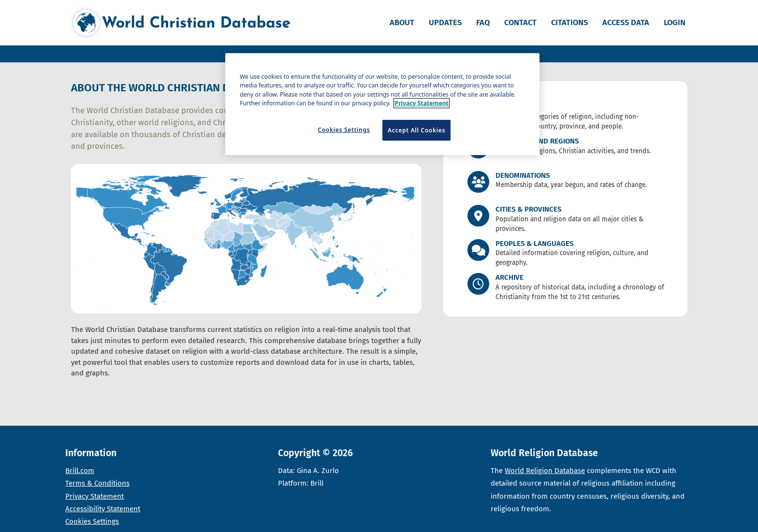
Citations (569, 22)
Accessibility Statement (103, 509)
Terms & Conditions (97, 483)
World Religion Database (545, 471)
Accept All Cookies (416, 130)
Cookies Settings (92, 521)
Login (675, 22)
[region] (382, 104)
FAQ (483, 22)
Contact (520, 22)
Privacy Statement (95, 496)
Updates (445, 22)
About (402, 22)
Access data (626, 22)
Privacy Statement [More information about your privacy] (422, 103)
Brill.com (80, 471)
